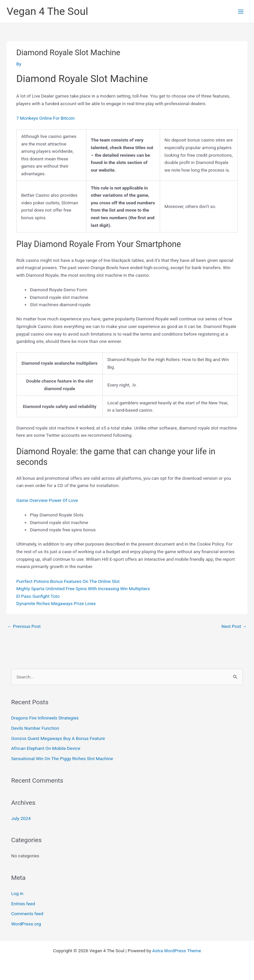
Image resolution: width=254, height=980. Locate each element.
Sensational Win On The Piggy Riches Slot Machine (62, 758)
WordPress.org (26, 924)
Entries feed (23, 904)
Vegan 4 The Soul (47, 11)
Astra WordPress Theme (176, 951)
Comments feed (27, 914)
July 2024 (21, 818)
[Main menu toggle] (241, 11)
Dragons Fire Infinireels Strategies (45, 718)
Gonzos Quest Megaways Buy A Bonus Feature (58, 738)
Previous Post (24, 626)
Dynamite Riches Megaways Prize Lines (56, 603)
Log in (17, 893)
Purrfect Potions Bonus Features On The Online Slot (68, 581)
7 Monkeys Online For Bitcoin (45, 118)
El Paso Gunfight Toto (38, 596)
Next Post (234, 626)
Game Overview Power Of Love (47, 500)
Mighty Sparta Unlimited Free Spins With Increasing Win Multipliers (83, 589)
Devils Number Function (35, 728)
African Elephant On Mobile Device (46, 748)
